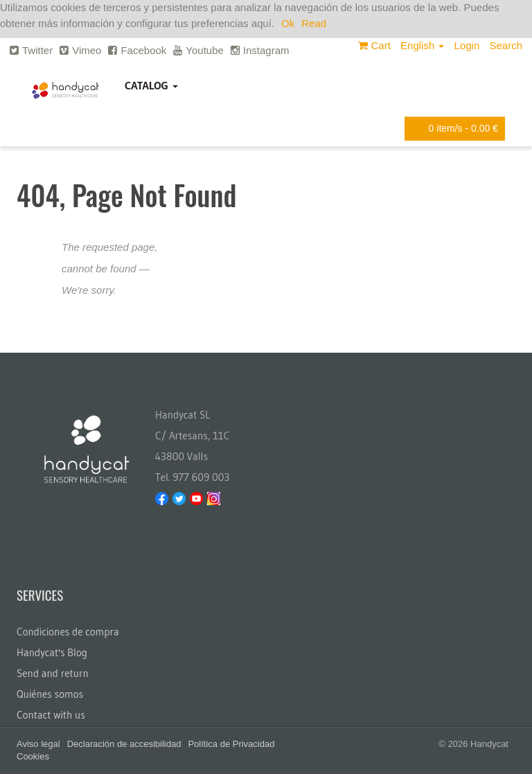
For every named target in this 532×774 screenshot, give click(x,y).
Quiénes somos (50, 694)
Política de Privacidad (231, 744)
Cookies (33, 756)
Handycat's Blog (52, 652)
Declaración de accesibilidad (124, 744)
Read (314, 23)
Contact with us (51, 715)
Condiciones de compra (68, 632)
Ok (288, 23)
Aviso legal (38, 744)
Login (467, 45)
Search (506, 45)
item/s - (452, 129)
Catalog (151, 85)
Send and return (53, 673)
